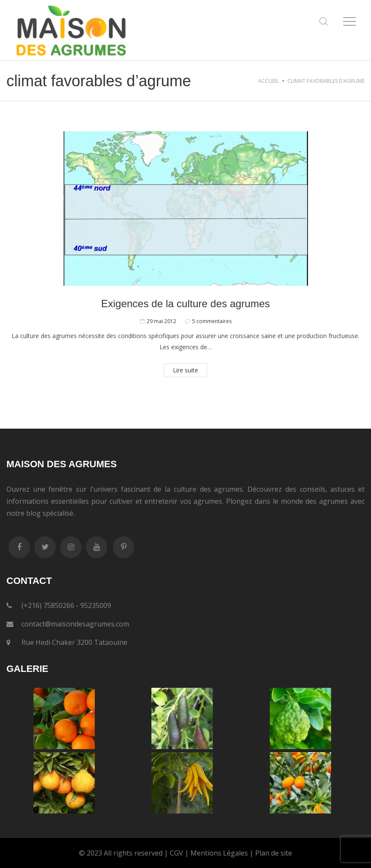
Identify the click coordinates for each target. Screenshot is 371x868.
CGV (176, 853)
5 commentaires (212, 321)
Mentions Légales (219, 853)
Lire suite (185, 370)
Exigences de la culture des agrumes (186, 304)
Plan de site (274, 853)
